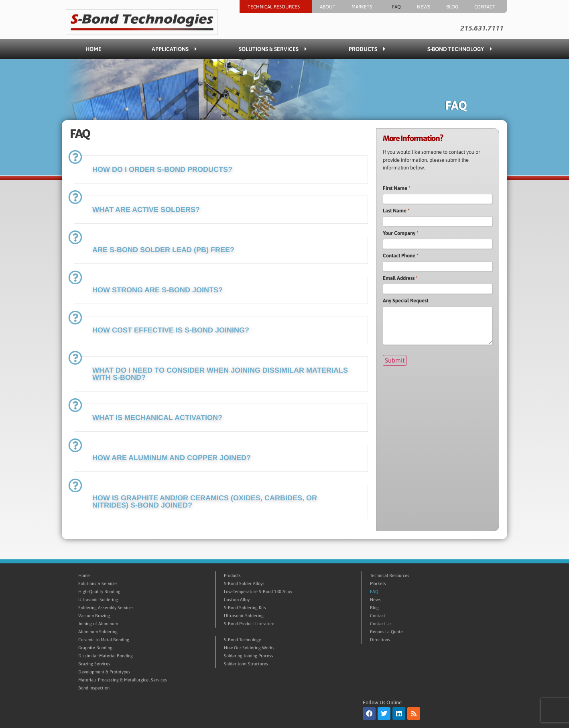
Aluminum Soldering (98, 632)
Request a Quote (386, 632)
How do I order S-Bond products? (162, 169)
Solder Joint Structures (246, 664)
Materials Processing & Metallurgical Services (123, 680)
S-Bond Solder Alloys (244, 583)
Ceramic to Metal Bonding (104, 640)
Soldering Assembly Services (106, 608)
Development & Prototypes (104, 672)
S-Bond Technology (460, 49)
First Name (397, 188)
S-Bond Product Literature (249, 624)
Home (93, 49)
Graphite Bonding (95, 648)
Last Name (396, 211)
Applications (174, 49)
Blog (452, 7)
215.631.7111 (482, 28)
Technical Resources (276, 7)
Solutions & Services (273, 49)
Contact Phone (401, 256)
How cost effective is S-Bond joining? (171, 330)
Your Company (401, 233)
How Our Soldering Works (249, 648)
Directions (380, 640)
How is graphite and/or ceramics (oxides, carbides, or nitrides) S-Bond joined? (205, 502)
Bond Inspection (94, 688)
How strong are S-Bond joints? (157, 290)
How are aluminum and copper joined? (172, 458)
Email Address (400, 278)
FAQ (396, 7)
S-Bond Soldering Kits (245, 608)
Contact (487, 7)
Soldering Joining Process (249, 656)
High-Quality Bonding (99, 591)
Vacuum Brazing (94, 616)
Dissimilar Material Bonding (106, 656)
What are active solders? (146, 210)
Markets (364, 7)
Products (367, 49)
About (328, 7)
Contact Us (381, 624)
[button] (221, 169)
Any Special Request (405, 301)
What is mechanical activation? (157, 418)
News (424, 7)
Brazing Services (94, 664)
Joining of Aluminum (98, 624)
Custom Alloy (237, 600)
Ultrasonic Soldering (98, 600)
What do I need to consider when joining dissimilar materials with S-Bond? (220, 374)
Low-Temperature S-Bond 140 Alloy (258, 591)
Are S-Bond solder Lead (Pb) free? (163, 250)
